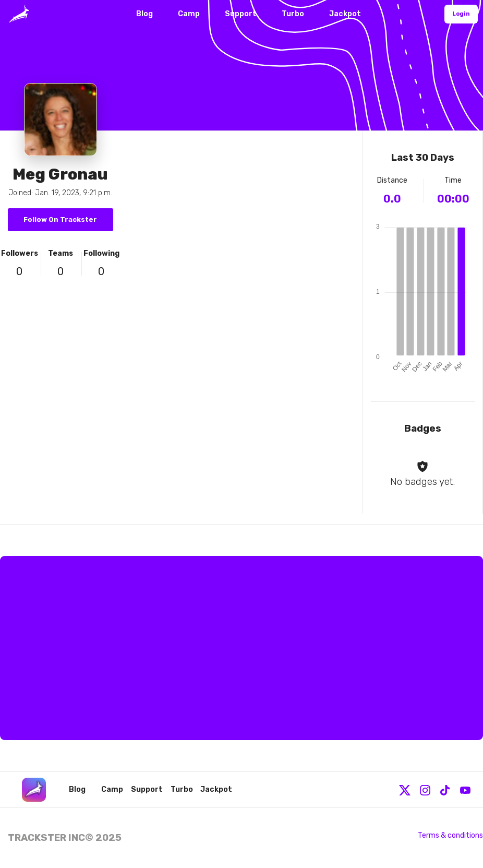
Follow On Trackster (60, 219)
